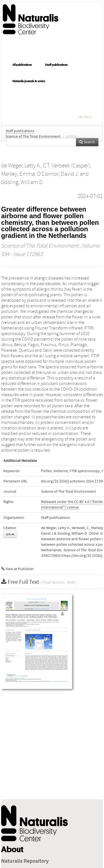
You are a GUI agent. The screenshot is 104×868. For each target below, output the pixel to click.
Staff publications (56, 65)
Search (87, 142)
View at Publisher (17, 569)
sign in (86, 117)
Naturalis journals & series (29, 81)
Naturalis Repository (25, 861)
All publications (22, 65)
